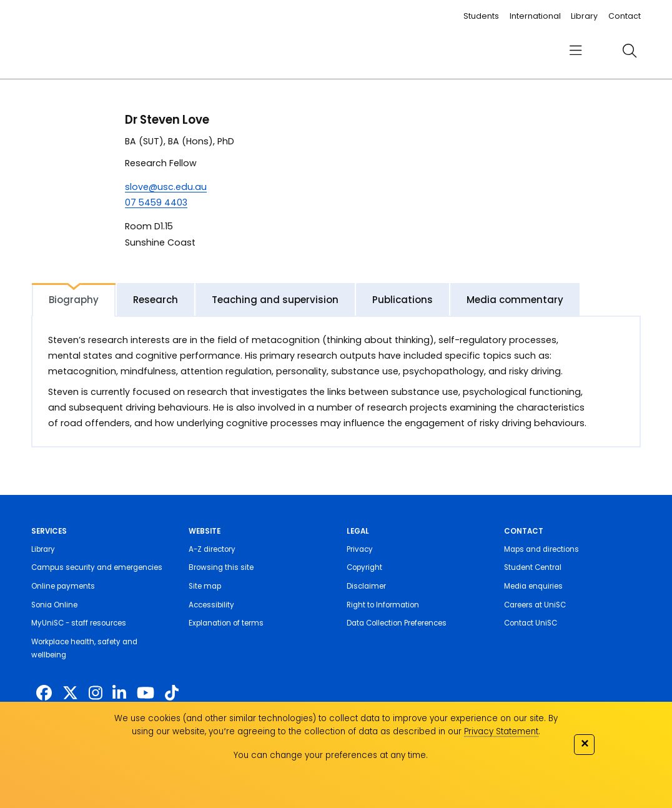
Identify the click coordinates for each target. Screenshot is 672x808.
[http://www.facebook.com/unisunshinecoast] (44, 693)
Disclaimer (366, 586)
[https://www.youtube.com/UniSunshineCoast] (146, 693)
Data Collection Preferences (397, 623)
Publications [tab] (403, 300)
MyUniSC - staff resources (79, 623)
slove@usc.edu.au (166, 187)
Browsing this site (221, 567)
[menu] (576, 50)
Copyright (364, 567)
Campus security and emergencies (97, 567)
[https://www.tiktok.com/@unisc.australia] (172, 693)
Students (481, 16)
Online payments (63, 586)
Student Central (533, 567)
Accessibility (211, 605)
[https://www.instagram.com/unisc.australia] (96, 693)
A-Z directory (212, 549)
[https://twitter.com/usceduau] (70, 693)
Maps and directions (541, 549)
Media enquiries (533, 586)
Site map (205, 586)
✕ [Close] (585, 743)
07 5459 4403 (156, 202)
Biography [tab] (74, 300)
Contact (625, 16)
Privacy (360, 549)
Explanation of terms (226, 623)
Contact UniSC (531, 623)
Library (584, 16)
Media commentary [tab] (515, 300)
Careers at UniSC (535, 605)
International (535, 16)
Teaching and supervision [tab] (275, 300)
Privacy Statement (501, 731)
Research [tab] (156, 300)
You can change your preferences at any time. (331, 755)
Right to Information (383, 605)
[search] (630, 51)
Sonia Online (54, 605)
